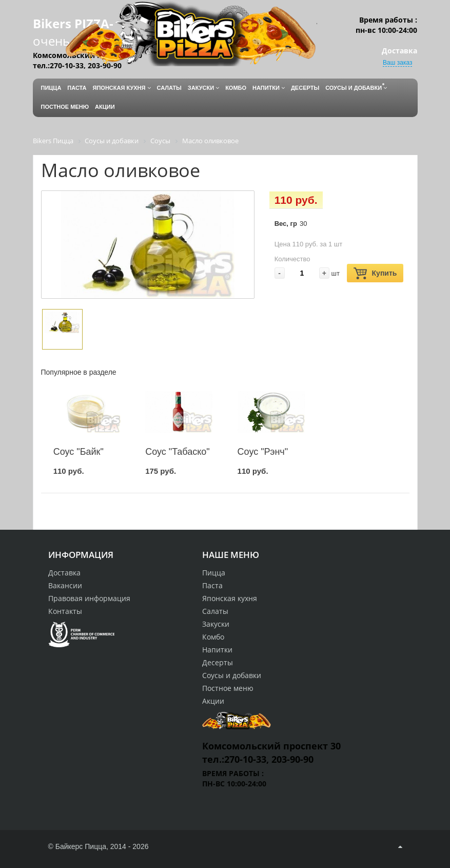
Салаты (215, 611)
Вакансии (65, 585)
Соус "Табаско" (178, 452)
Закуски (216, 624)
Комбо (213, 637)
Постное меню (228, 688)
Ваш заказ (397, 63)
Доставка (64, 573)
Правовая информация (89, 598)
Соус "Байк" (79, 452)
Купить (375, 273)
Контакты (65, 611)
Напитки (217, 650)
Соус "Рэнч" (263, 452)
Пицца (214, 573)
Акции (213, 701)
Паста (212, 585)
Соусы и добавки (232, 675)
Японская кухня (230, 598)
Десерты (218, 662)
